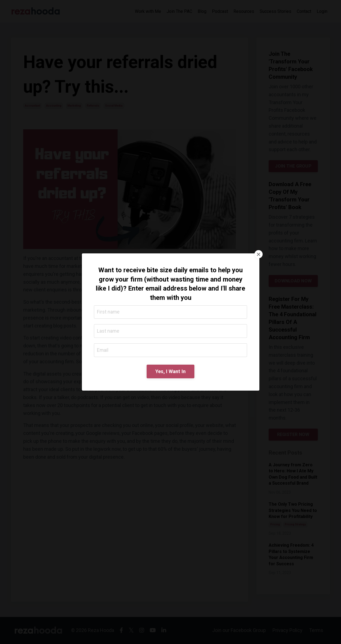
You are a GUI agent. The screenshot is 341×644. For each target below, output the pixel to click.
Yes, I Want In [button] (171, 372)
